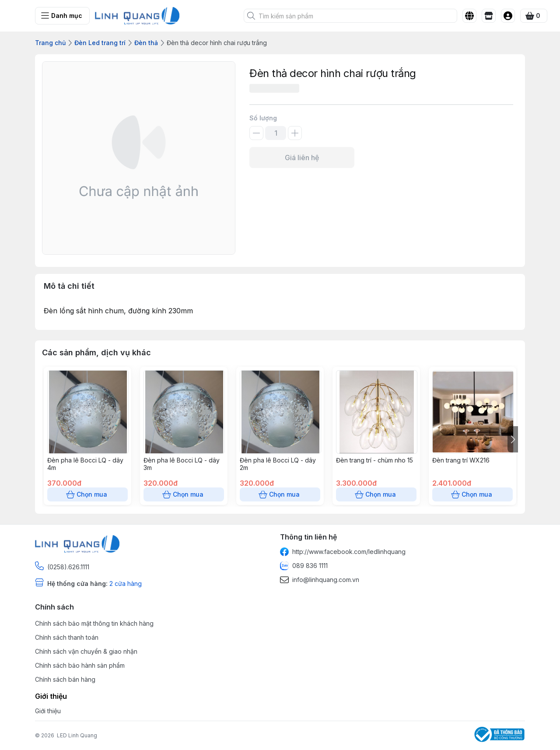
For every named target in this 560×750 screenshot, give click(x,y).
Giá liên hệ (302, 158)
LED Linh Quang (77, 735)
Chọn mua (87, 494)
